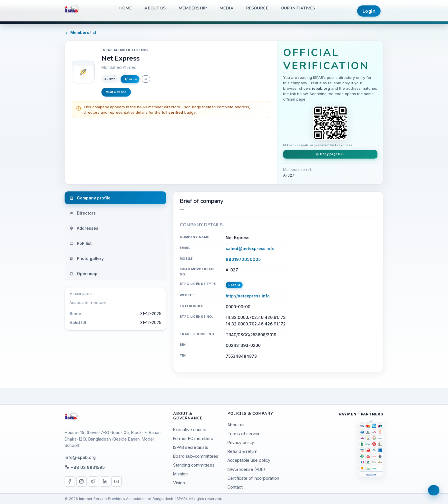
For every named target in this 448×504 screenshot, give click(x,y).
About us (155, 8)
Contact (235, 487)
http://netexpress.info (248, 296)
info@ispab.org (80, 457)
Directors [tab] (83, 213)
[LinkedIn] (105, 481)
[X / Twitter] (93, 481)
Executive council (190, 430)
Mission (180, 474)
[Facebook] (70, 481)
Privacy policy (241, 442)
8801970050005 (243, 259)
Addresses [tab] (84, 228)
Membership (193, 8)
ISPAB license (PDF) (246, 469)
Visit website (116, 92)
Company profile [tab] (90, 198)
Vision (179, 483)
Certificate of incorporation (253, 478)
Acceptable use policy (249, 460)
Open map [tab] (83, 274)
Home (126, 8)
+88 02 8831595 (88, 467)
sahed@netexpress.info (250, 248)
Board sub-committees (196, 456)
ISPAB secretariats (191, 447)
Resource (257, 8)
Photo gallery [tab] (87, 258)
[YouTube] (117, 481)
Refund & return (242, 451)
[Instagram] (81, 481)
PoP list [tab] (81, 243)
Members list (80, 33)
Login (369, 11)
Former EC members (193, 438)
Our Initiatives (298, 8)
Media (226, 8)
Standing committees (194, 465)
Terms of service (244, 434)
